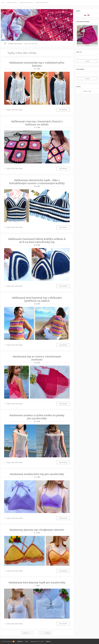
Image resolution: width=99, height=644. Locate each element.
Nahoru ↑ (49, 641)
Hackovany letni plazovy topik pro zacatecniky (37, 582)
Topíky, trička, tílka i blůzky (15, 110)
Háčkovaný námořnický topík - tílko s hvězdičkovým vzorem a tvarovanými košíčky (37, 182)
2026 (90, 91)
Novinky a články (12, 2)
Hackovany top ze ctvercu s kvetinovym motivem (37, 358)
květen (85, 91)
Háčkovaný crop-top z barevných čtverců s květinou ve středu (37, 123)
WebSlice (20, 641)
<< (79, 91)
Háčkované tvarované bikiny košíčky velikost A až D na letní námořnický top (37, 240)
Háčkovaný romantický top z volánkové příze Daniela (37, 64)
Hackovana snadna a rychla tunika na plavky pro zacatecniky (37, 417)
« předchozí (25, 633)
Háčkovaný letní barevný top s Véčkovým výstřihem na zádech (37, 299)
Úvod (3, 2)
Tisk (27, 641)
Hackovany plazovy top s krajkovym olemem (37, 530)
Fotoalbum (87, 45)
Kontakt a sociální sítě (42, 2)
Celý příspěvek (63, 110)
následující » (48, 633)
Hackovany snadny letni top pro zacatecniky (37, 474)
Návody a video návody (26, 2)
